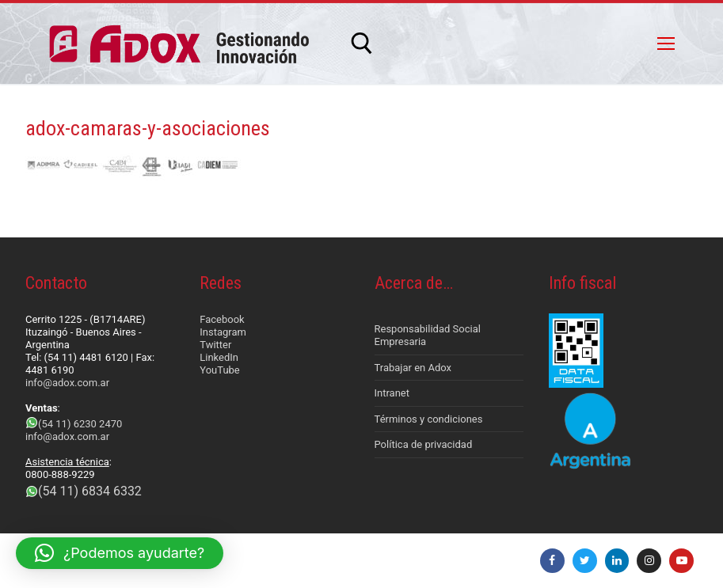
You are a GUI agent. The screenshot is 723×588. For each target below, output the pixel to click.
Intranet (392, 393)
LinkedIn (219, 357)
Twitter (215, 345)
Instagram (223, 332)
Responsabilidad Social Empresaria (428, 335)
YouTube (220, 370)
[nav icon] (666, 44)
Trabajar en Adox (413, 368)
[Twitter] (585, 561)
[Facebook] (552, 561)
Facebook (222, 319)
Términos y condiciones (429, 419)
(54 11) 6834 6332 (90, 491)
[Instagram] (649, 561)
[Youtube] (681, 561)
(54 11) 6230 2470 (80, 424)
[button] (120, 553)
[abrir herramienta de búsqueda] (362, 44)
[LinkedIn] (617, 561)
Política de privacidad (424, 444)
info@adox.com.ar (67, 383)
